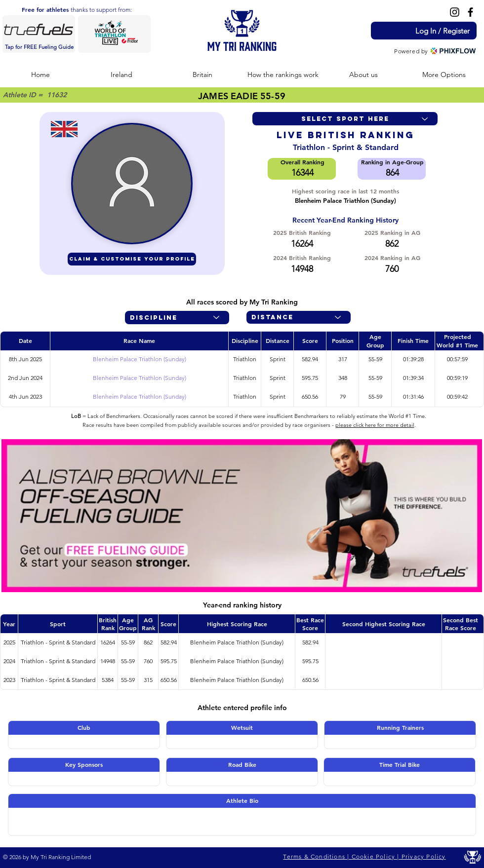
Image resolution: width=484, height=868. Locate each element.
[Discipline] (177, 318)
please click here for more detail (375, 425)
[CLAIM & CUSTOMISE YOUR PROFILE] (132, 259)
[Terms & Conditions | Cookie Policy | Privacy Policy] (365, 857)
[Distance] (299, 317)
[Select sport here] (345, 119)
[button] (121, 75)
